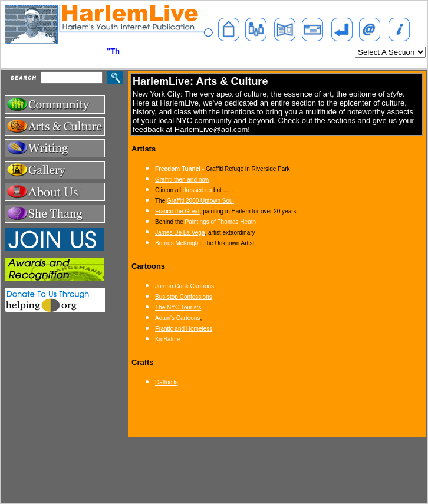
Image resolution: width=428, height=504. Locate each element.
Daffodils (167, 382)
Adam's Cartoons (177, 318)
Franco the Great (177, 211)
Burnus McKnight (177, 243)
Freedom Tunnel (178, 169)
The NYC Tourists (178, 307)
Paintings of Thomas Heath (220, 222)
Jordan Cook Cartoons (185, 286)
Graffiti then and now (182, 179)
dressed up (197, 190)
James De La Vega (180, 233)
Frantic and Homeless (184, 329)
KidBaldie (167, 339)
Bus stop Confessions (184, 297)
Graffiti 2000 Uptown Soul (200, 201)
